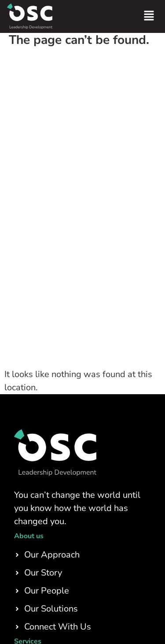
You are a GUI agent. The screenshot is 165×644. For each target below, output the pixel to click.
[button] (149, 17)
